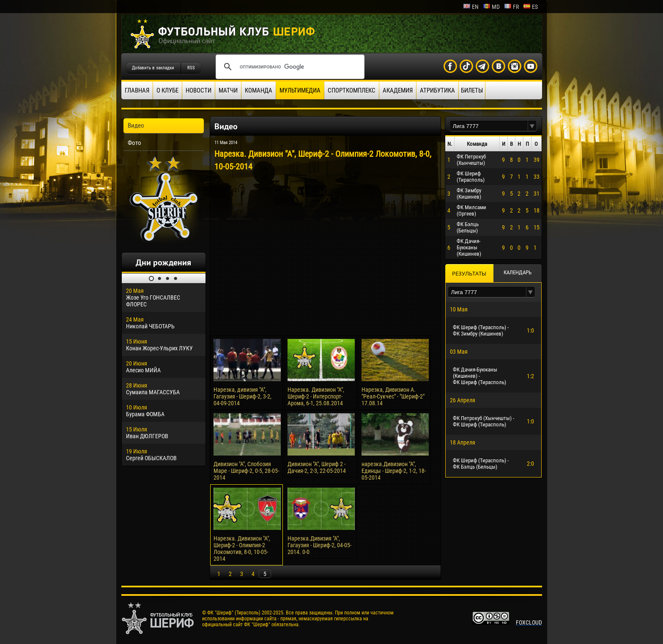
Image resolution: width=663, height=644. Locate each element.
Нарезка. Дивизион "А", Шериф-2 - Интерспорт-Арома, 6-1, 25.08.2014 (316, 396)
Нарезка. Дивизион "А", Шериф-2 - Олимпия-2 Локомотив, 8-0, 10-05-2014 (242, 548)
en (471, 7)
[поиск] (289, 67)
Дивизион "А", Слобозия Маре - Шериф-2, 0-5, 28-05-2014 (246, 471)
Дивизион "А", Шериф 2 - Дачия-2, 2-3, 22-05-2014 (317, 467)
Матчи (228, 90)
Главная (137, 90)
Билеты (472, 90)
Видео (136, 126)
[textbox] (489, 126)
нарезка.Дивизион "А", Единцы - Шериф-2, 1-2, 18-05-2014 (394, 471)
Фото (134, 143)
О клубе (167, 90)
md (491, 7)
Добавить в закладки (153, 68)
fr (511, 7)
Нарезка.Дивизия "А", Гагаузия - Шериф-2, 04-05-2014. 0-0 (319, 545)
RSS (191, 68)
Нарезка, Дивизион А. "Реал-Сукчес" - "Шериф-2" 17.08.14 (393, 396)
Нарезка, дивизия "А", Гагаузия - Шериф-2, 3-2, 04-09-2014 (242, 396)
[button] (532, 126)
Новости (199, 90)
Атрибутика (437, 90)
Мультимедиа (300, 90)
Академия (398, 90)
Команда (259, 90)
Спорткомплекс (352, 90)
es (530, 7)
